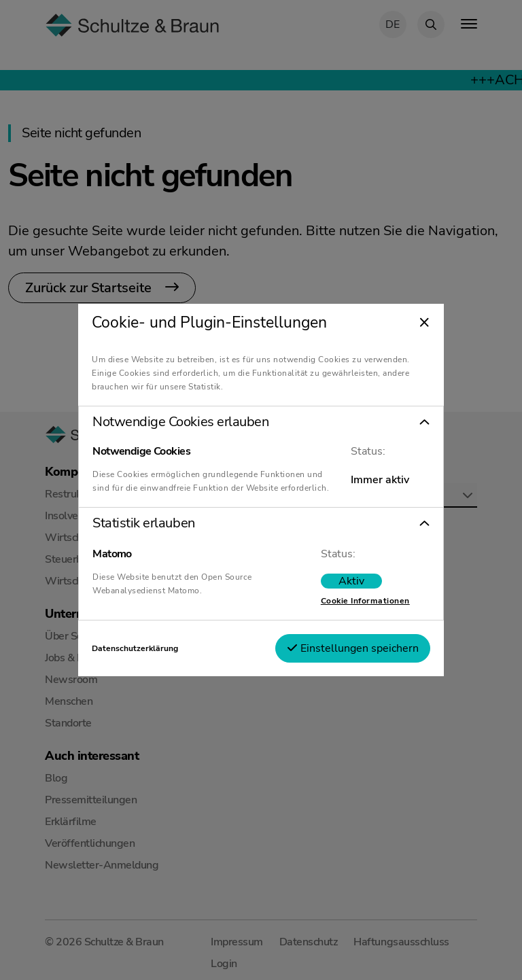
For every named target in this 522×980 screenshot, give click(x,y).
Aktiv (351, 581)
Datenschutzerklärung (135, 648)
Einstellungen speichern (353, 648)
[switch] (351, 581)
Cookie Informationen (365, 601)
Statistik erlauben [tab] (143, 523)
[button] (261, 422)
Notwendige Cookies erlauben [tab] (180, 422)
